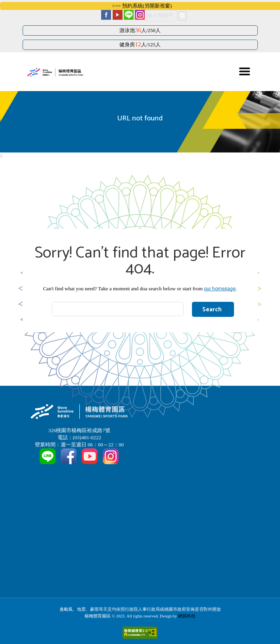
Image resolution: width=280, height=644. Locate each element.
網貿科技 (187, 616)
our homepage (220, 289)
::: (1, 156)
